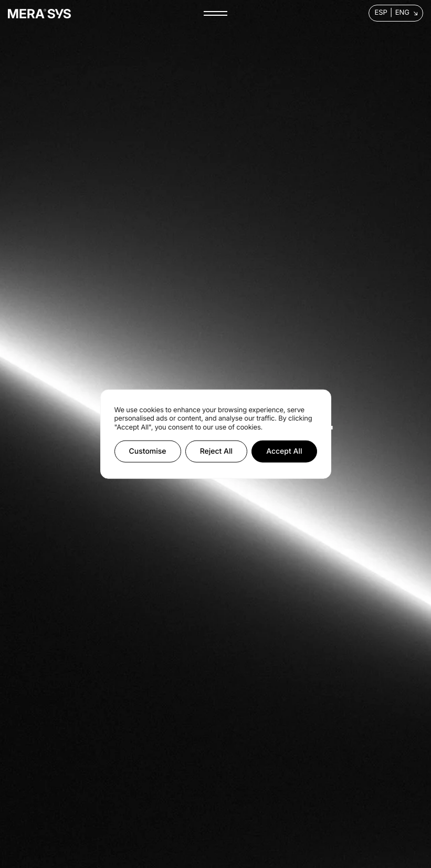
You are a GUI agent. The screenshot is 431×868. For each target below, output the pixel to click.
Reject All (216, 451)
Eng (402, 13)
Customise (148, 451)
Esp (381, 13)
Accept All (284, 451)
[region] (216, 434)
